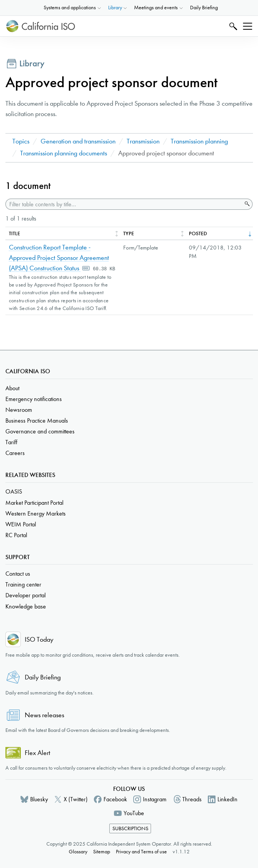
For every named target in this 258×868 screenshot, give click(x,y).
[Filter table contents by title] (124, 204)
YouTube (134, 813)
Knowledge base (26, 606)
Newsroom (19, 410)
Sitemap (102, 852)
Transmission (143, 141)
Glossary (78, 852)
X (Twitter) (76, 799)
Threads (192, 799)
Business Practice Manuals (37, 421)
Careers (15, 453)
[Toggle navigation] (248, 26)
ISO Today (39, 640)
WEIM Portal (21, 524)
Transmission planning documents (64, 153)
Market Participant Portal (34, 503)
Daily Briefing (204, 8)
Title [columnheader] (14, 233)
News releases (44, 715)
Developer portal (25, 595)
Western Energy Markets (36, 513)
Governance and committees (40, 431)
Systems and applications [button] (70, 8)
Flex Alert (37, 753)
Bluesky (39, 799)
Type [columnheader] (129, 233)
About (12, 388)
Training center (23, 584)
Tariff (11, 442)
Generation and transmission (78, 141)
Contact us (18, 574)
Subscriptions (130, 828)
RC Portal (16, 535)
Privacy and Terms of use (141, 852)
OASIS (14, 491)
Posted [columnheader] (198, 233)
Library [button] (115, 8)
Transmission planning (199, 141)
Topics (21, 141)
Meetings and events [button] (156, 8)
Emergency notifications (34, 399)
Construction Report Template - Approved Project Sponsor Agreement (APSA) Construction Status (59, 258)
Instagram (155, 799)
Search (232, 26)
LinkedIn (227, 799)
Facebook (115, 799)
